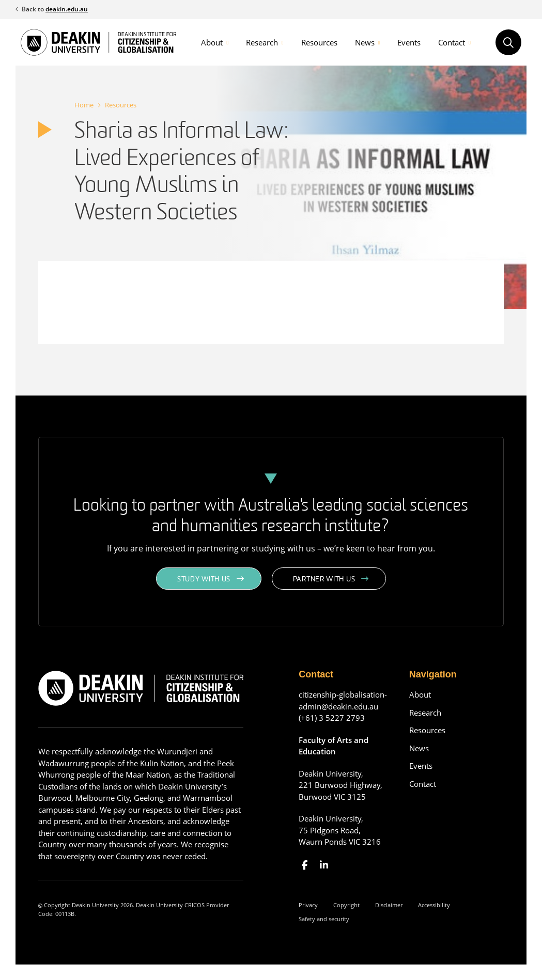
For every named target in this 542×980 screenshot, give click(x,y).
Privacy (308, 905)
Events (409, 42)
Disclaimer (389, 905)
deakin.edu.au (67, 9)
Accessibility (434, 905)
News (365, 42)
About (212, 42)
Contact (452, 42)
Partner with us (324, 580)
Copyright (346, 905)
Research (262, 42)
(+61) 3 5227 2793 (332, 718)
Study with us (204, 580)
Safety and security (324, 919)
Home (84, 105)
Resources (319, 42)
